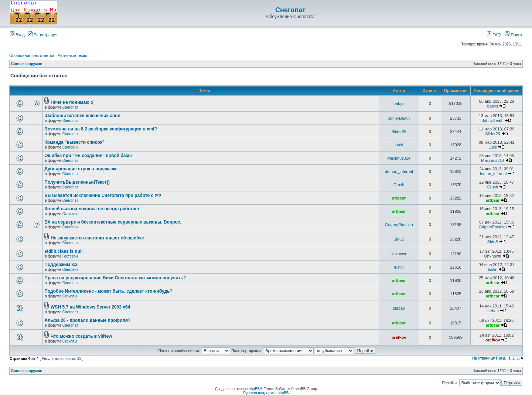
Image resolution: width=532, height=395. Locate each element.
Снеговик (70, 147)
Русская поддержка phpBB (266, 393)
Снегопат (290, 10)
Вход (17, 35)
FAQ (494, 35)
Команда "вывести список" (74, 142)
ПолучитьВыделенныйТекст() (77, 182)
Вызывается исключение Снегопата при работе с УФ (103, 195)
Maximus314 (399, 158)
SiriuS (399, 239)
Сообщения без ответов (32, 55)
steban (399, 308)
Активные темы (72, 55)
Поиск (514, 35)
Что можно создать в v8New (81, 336)
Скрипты (70, 214)
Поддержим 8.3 (61, 265)
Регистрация (43, 35)
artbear (399, 198)
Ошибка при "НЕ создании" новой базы (88, 156)
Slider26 (399, 132)
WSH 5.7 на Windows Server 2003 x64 (90, 307)
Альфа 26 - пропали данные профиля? (87, 320)
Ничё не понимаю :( (72, 102)
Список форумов (27, 64)
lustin (399, 267)
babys (399, 103)
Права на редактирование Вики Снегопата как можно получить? (115, 278)
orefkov (399, 337)
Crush (399, 185)
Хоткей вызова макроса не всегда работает (92, 209)
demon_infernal (399, 171)
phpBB (254, 389)
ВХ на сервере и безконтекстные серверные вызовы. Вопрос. (113, 222)
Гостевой (70, 256)
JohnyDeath (399, 118)
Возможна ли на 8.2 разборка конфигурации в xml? (101, 129)
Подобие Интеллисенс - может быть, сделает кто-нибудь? (108, 291)
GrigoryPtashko (399, 225)
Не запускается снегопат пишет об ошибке (97, 238)
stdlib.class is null (63, 251)
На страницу (484, 358)
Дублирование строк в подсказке (81, 169)
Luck (399, 145)
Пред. (501, 358)
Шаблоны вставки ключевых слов (82, 116)
